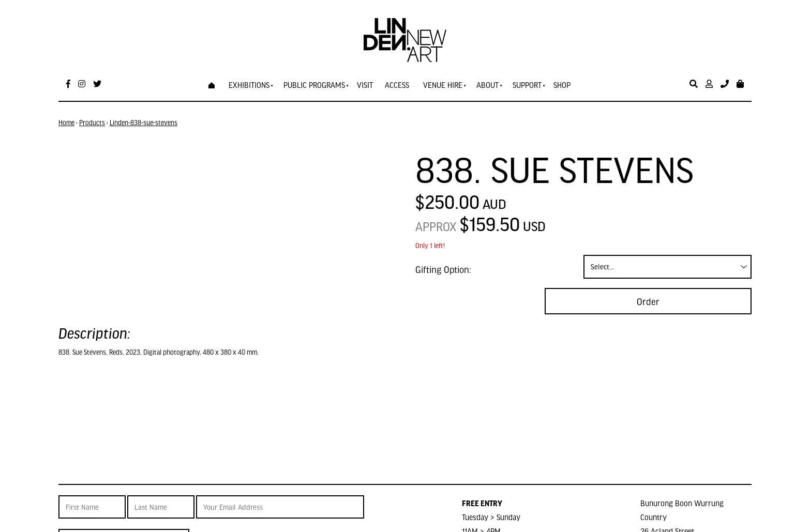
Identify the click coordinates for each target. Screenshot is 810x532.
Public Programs (314, 85)
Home (66, 123)
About (488, 85)
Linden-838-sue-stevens (144, 123)
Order (648, 301)
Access (397, 85)
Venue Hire (443, 85)
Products (92, 123)
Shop (562, 85)
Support (527, 85)
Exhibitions (249, 85)
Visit (365, 85)
